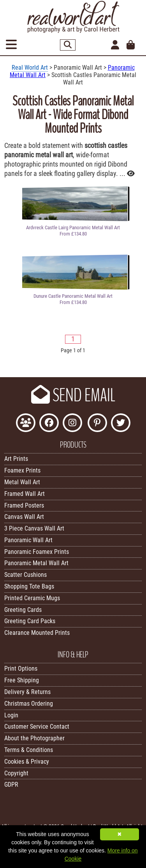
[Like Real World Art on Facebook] (49, 424)
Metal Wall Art (22, 482)
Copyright (16, 773)
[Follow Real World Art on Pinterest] (97, 424)
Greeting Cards (23, 610)
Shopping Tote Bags (29, 586)
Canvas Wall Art (24, 517)
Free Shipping (22, 680)
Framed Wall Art (25, 494)
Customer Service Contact (37, 727)
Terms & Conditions (29, 750)
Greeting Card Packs (30, 621)
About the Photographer (34, 738)
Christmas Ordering (29, 704)
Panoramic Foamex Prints (37, 552)
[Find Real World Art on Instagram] (72, 424)
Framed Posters (24, 505)
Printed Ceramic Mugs (32, 598)
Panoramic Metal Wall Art (36, 563)
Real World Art (30, 68)
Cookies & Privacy (27, 762)
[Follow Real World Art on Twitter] (121, 424)
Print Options (21, 669)
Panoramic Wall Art (28, 540)
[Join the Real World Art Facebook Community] (26, 424)
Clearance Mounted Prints (37, 633)
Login (11, 715)
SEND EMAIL (73, 395)
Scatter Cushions (26, 575)
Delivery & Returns (27, 692)
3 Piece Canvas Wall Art (34, 528)
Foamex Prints (22, 470)
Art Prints (16, 459)
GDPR (11, 785)
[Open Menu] (11, 45)
